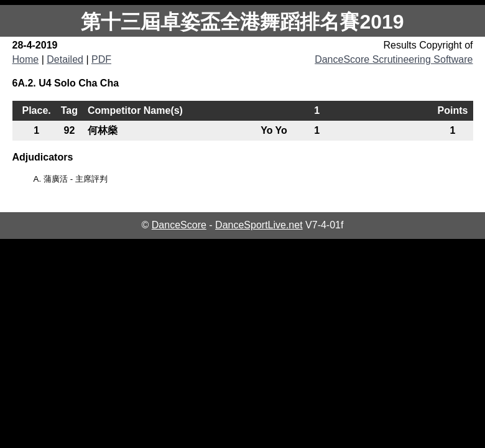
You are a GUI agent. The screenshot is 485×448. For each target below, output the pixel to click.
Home (26, 59)
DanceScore (179, 225)
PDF (101, 59)
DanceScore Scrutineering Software (394, 59)
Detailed (65, 59)
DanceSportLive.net (259, 225)
